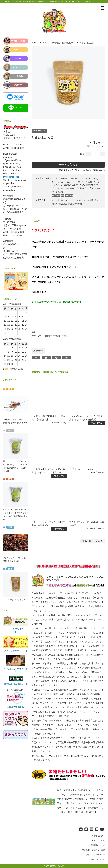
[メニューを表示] (102, 8)
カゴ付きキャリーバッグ (81, 469)
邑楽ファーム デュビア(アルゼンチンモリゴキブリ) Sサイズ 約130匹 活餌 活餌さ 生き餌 (16, 515)
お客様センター (98, 836)
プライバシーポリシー (95, 855)
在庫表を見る (67, 170)
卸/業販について (98, 845)
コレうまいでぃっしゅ (16, 600)
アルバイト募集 (98, 841)
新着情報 (56, 43)
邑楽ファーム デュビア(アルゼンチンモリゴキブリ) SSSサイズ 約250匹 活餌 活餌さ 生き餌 (15, 466)
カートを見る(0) (85, 170)
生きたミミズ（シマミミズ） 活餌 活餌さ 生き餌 (15, 560)
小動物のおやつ (68, 43)
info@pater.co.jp (11, 177)
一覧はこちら (93, 541)
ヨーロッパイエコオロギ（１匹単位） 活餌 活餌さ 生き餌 (15, 421)
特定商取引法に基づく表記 (93, 850)
